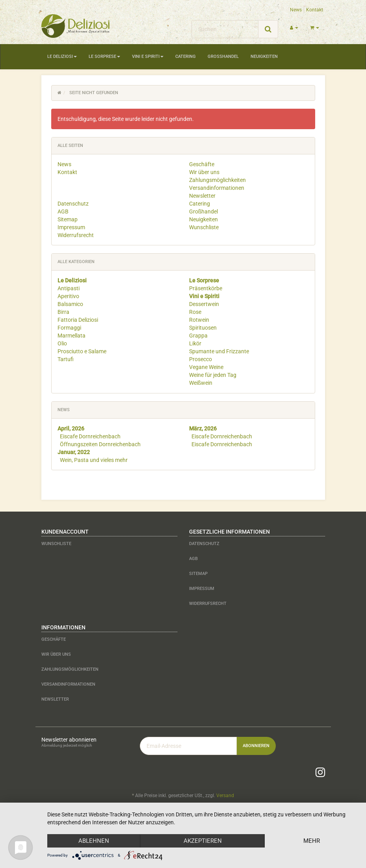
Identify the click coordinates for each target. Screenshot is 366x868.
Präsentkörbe (206, 288)
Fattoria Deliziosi (78, 320)
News (296, 10)
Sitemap (68, 219)
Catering (186, 57)
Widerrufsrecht (76, 235)
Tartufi (66, 359)
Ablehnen (94, 841)
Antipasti (69, 288)
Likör (195, 343)
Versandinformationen (217, 188)
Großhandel (223, 57)
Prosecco (201, 359)
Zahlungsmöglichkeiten (217, 180)
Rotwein (199, 320)
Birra (63, 312)
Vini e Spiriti (148, 57)
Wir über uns (204, 172)
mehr (312, 841)
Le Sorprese (104, 57)
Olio (62, 343)
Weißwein (201, 383)
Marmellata (72, 336)
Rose (195, 312)
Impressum (71, 227)
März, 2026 (203, 428)
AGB (63, 211)
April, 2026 (71, 428)
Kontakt (315, 10)
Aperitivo (68, 296)
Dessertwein (204, 304)
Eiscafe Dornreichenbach (90, 436)
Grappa (198, 336)
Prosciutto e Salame (82, 351)
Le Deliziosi (62, 57)
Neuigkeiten (264, 57)
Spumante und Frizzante (219, 351)
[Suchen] (225, 29)
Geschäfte (202, 164)
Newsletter (202, 196)
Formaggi (69, 328)
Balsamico (70, 304)
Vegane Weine (206, 367)
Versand (225, 796)
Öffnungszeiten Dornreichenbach (100, 444)
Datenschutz (73, 204)
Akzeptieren (203, 841)
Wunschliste (204, 227)
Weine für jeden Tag (213, 375)
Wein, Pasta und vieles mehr (94, 460)
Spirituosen (203, 328)
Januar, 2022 (74, 452)
